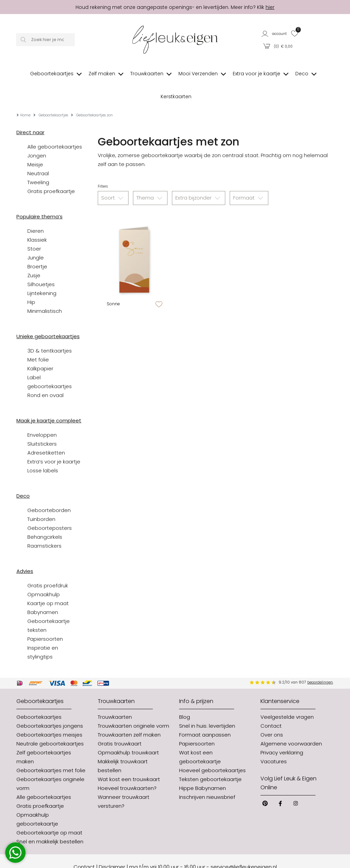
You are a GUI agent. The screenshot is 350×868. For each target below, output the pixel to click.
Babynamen (43, 592)
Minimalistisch (45, 290)
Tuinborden (41, 499)
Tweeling (38, 162)
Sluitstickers (42, 423)
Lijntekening (42, 273)
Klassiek (37, 219)
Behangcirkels (45, 516)
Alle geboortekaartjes (55, 126)
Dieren (36, 210)
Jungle (36, 237)
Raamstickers (44, 525)
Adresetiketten (46, 432)
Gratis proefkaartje (51, 171)
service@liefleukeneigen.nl (244, 846)
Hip (31, 282)
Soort (113, 178)
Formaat (249, 178)
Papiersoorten (45, 618)
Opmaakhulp (44, 574)
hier (270, 7)
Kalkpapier (40, 348)
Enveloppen (42, 414)
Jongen (37, 135)
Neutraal (38, 153)
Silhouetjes (41, 264)
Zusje (34, 255)
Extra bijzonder (199, 178)
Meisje (35, 144)
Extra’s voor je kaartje (54, 441)
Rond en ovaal (45, 375)
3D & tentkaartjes (50, 330)
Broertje (37, 246)
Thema (150, 178)
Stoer (34, 228)
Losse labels (43, 450)
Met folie (38, 339)
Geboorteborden (49, 490)
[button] (274, 33)
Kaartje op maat (48, 583)
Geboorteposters (50, 507)
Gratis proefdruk (48, 565)
